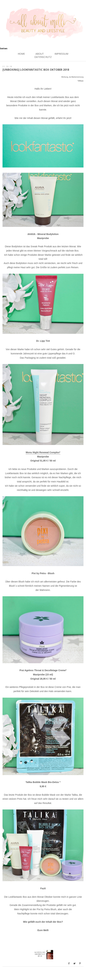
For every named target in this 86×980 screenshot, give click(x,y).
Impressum (61, 54)
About (40, 54)
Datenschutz (43, 57)
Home (21, 54)
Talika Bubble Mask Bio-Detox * (43, 782)
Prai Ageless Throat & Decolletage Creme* (43, 670)
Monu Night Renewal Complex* (43, 452)
